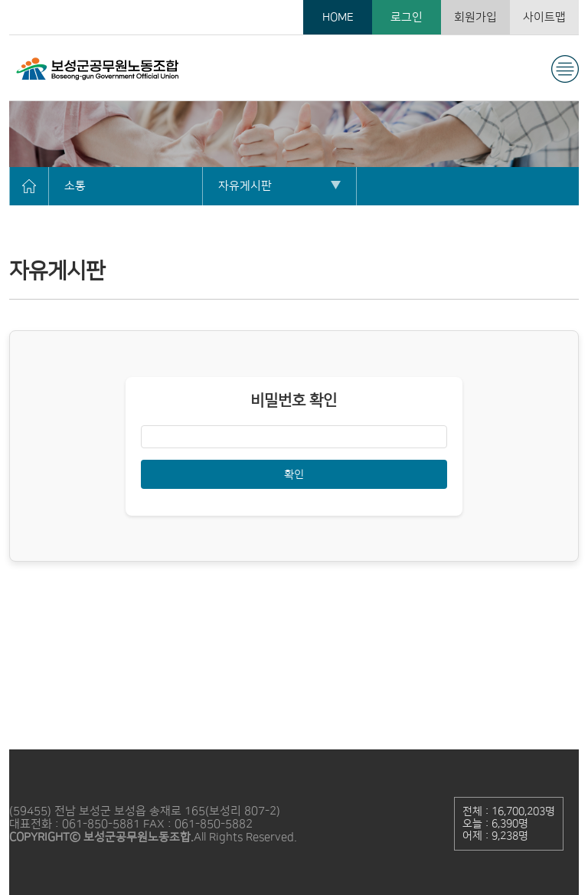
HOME (338, 17)
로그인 (407, 17)
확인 (294, 474)
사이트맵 (544, 17)
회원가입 (475, 17)
